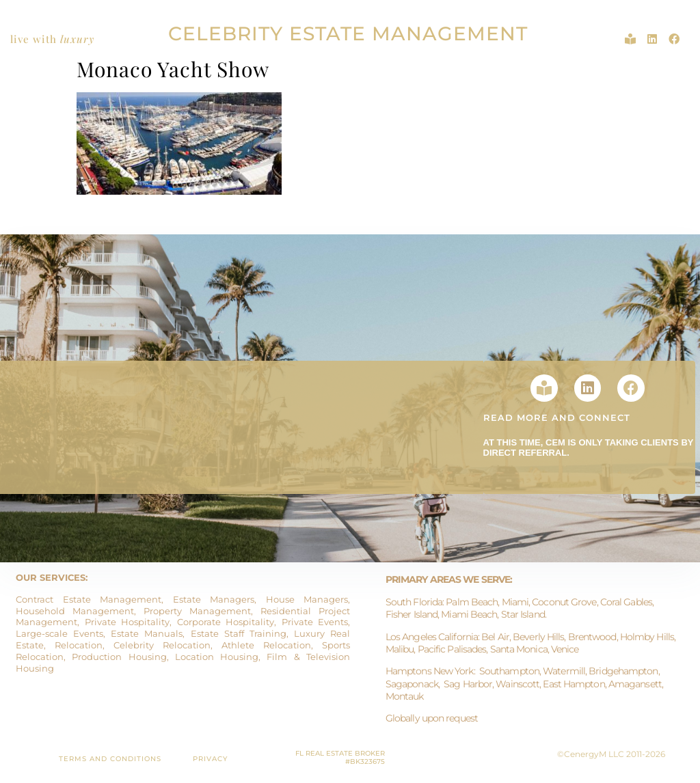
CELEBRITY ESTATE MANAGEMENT (348, 33)
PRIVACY (210, 759)
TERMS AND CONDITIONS (110, 759)
